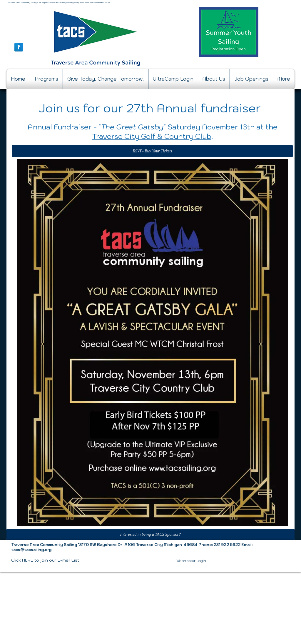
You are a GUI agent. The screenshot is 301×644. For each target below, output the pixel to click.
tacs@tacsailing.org (31, 550)
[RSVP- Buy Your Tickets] (152, 151)
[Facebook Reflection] (19, 47)
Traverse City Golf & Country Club (152, 136)
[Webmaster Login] (191, 561)
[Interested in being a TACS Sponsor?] (150, 535)
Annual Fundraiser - (62, 127)
